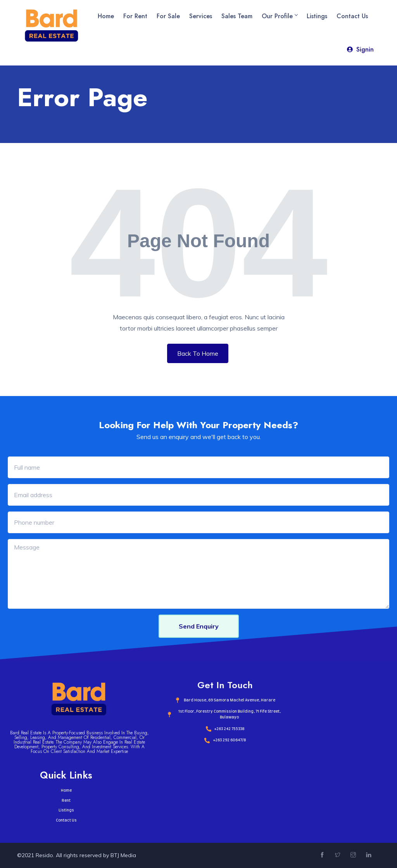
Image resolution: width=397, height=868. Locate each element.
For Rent (135, 16)
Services (201, 16)
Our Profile (280, 16)
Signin (360, 49)
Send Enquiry (199, 626)
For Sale (168, 16)
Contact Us (352, 16)
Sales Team (237, 16)
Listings (317, 16)
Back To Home (198, 353)
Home (106, 16)
